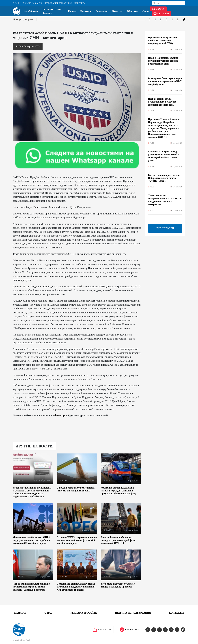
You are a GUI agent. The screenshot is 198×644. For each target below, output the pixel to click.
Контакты (80, 3)
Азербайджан (31, 11)
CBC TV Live (102, 630)
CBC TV (158, 8)
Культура (117, 11)
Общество (132, 11)
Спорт (146, 11)
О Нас (16, 3)
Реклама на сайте (32, 3)
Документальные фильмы (52, 11)
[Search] (168, 3)
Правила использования (58, 3)
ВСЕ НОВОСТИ (165, 228)
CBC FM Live (129, 630)
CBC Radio (161, 13)
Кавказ (72, 11)
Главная (20, 613)
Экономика (102, 11)
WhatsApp (59, 415)
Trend (36, 207)
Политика (86, 11)
